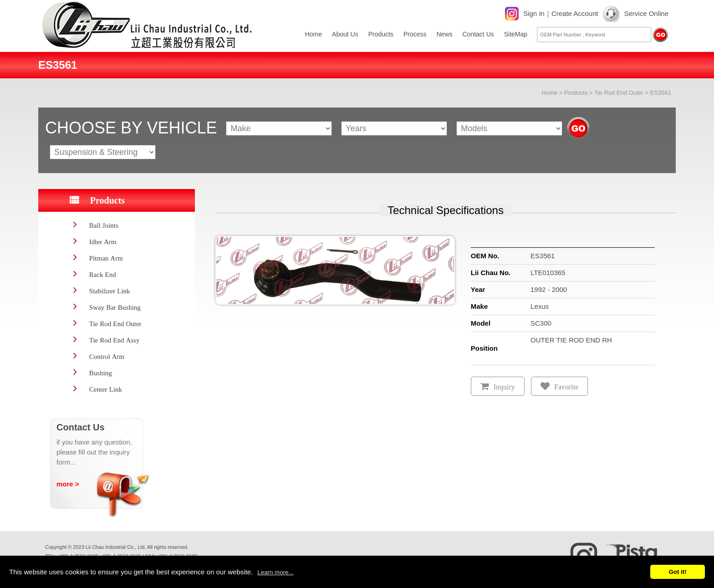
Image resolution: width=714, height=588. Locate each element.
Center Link (106, 389)
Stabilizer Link (110, 291)
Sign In (534, 13)
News (444, 34)
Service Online (646, 13)
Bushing (101, 373)
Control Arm (107, 356)
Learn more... (275, 572)
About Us (345, 34)
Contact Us (478, 34)
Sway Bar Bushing (115, 307)
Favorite (566, 387)
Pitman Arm (106, 258)
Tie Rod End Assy (115, 340)
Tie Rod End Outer (619, 93)
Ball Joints (104, 225)
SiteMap (516, 34)
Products (381, 34)
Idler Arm (103, 242)
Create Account (575, 13)
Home (314, 34)
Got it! (677, 572)
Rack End (103, 274)
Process (415, 34)
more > (68, 484)
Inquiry (504, 387)
